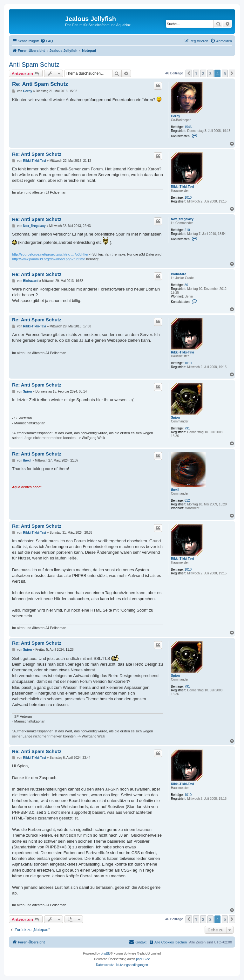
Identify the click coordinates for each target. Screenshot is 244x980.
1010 (188, 198)
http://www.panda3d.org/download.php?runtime (49, 259)
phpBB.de (143, 959)
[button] (189, 73)
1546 (188, 127)
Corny (176, 116)
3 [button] (210, 73)
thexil (175, 490)
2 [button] (203, 73)
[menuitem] (47, 41)
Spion (175, 418)
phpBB (105, 953)
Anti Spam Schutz (34, 65)
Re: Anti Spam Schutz (40, 84)
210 (187, 230)
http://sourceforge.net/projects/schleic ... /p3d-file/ (50, 254)
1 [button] (196, 73)
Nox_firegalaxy (182, 219)
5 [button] (225, 73)
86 (186, 285)
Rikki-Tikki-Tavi (182, 187)
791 (187, 428)
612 (187, 500)
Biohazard (179, 274)
